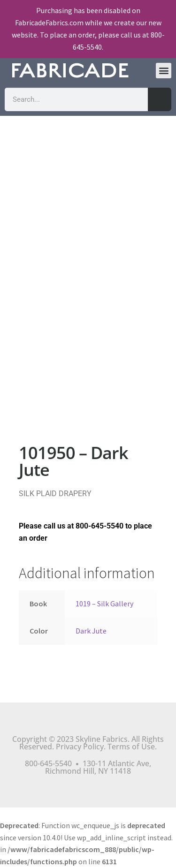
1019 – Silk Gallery (104, 604)
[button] (164, 71)
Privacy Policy (80, 747)
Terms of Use (131, 747)
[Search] (160, 99)
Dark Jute (91, 631)
